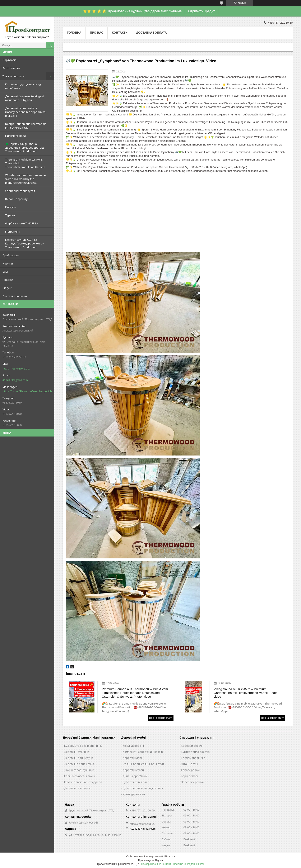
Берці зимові (189, 776)
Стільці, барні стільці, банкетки (143, 764)
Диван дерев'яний (135, 776)
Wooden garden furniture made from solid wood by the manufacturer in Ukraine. (26, 179)
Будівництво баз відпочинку (83, 746)
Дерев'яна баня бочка (79, 764)
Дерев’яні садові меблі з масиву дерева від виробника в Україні (25, 112)
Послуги (10, 207)
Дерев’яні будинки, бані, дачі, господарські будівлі (25, 98)
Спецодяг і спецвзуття (20, 191)
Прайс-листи (11, 255)
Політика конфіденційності (189, 864)
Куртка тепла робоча (195, 752)
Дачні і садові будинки (79, 770)
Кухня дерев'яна (134, 794)
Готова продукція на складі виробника (23, 86)
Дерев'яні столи (133, 770)
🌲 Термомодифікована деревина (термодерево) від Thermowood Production (24, 148)
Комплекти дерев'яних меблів (143, 752)
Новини (8, 263)
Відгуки (7, 288)
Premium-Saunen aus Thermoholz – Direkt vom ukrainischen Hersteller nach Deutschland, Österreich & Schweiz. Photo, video (135, 693)
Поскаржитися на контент (156, 864)
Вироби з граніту (16, 199)
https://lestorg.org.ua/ (16, 368)
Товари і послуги (13, 76)
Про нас (8, 280)
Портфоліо (10, 60)
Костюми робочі (192, 746)
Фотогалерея (11, 68)
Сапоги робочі (191, 770)
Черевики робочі (193, 782)
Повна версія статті (161, 718)
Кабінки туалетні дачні (79, 776)
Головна (74, 33)
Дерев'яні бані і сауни (79, 758)
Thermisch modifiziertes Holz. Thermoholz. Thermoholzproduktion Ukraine (25, 163)
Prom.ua (170, 857)
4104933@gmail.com (15, 380)
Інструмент (13, 232)
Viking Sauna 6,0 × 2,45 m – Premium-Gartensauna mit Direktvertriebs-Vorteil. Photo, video (246, 693)
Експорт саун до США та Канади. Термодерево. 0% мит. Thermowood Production (26, 243)
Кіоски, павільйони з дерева (83, 782)
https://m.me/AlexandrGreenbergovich (27, 391)
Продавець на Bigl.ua (150, 860)
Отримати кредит (202, 11)
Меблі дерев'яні (133, 746)
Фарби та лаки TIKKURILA (22, 223)
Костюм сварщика (193, 758)
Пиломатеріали (15, 136)
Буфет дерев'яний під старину (143, 788)
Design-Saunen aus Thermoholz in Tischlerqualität (26, 126)
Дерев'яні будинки (77, 752)
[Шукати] (50, 45)
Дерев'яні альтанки (77, 788)
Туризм (10, 215)
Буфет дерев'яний (135, 782)
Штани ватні (189, 764)
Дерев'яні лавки (133, 758)
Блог (5, 272)
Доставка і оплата (15, 296)
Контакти (120, 33)
